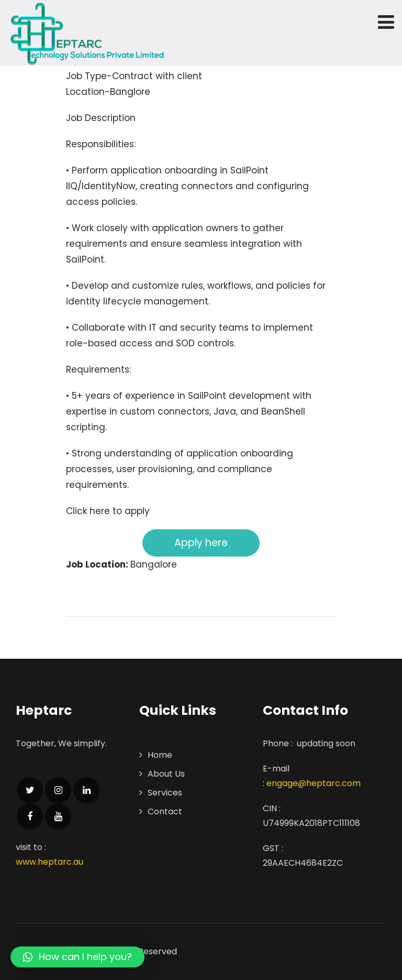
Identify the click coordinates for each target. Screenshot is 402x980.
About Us (166, 774)
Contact (165, 812)
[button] (77, 957)
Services (165, 793)
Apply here (201, 543)
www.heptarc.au (49, 862)
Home (160, 755)
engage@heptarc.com (314, 783)
